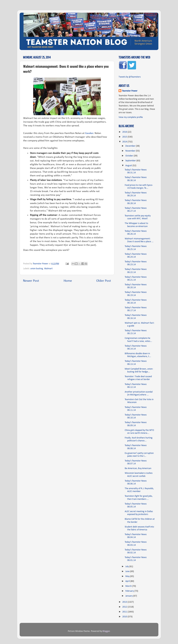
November (131, 151)
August (129, 166)
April (128, 581)
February (130, 591)
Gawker (89, 133)
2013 (125, 602)
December (131, 146)
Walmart (48, 269)
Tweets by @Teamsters (130, 77)
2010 (125, 617)
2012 (125, 607)
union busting (37, 269)
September (131, 161)
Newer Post (31, 281)
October (130, 156)
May (128, 576)
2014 (125, 142)
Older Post (104, 281)
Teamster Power (130, 91)
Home (68, 281)
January (129, 596)
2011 (125, 612)
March (129, 586)
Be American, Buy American (138, 468)
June (128, 571)
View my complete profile (131, 117)
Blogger (106, 631)
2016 (125, 132)
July (127, 567)
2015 (125, 137)
